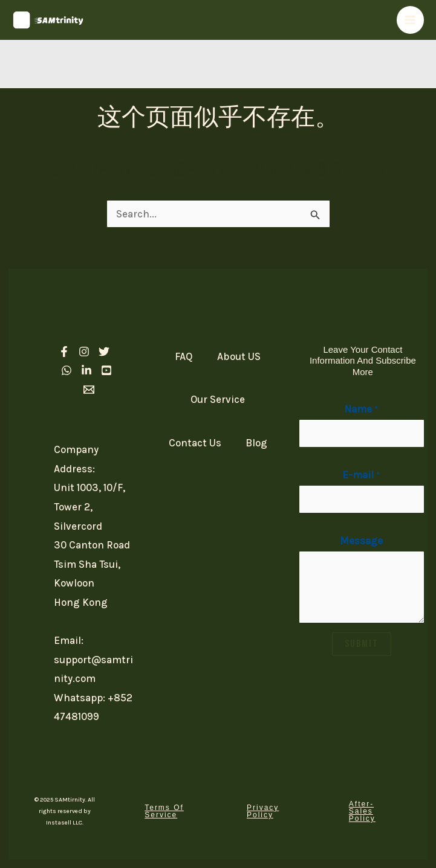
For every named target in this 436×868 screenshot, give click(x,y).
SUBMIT (362, 644)
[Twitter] (104, 352)
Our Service (218, 399)
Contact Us (195, 443)
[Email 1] (89, 390)
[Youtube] (106, 370)
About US (239, 356)
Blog (256, 443)
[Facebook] (64, 352)
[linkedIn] (86, 370)
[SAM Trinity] (48, 20)
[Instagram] (84, 352)
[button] (167, 811)
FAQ (184, 356)
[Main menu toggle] (411, 20)
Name (361, 409)
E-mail (361, 475)
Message (361, 541)
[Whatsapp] (67, 370)
